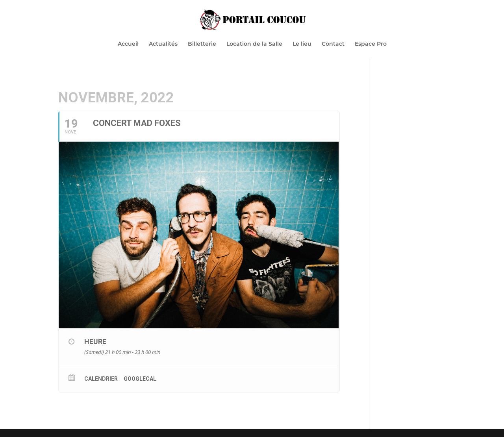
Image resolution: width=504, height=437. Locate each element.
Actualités (163, 44)
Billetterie (202, 44)
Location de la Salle (254, 44)
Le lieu (302, 44)
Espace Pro (371, 44)
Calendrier (101, 379)
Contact (333, 44)
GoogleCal (140, 379)
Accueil (128, 44)
